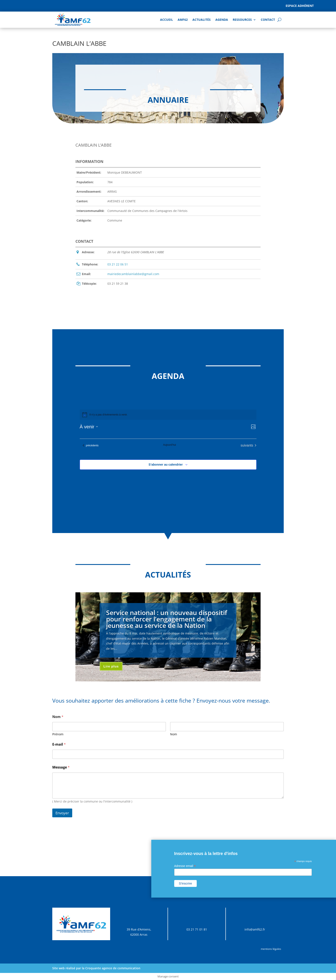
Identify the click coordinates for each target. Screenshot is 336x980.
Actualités (202, 20)
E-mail (59, 744)
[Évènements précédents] (91, 445)
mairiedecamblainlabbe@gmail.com (133, 274)
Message (61, 767)
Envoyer (62, 813)
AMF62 (183, 20)
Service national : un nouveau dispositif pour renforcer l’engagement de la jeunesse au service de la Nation (167, 619)
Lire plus (111, 666)
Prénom (58, 734)
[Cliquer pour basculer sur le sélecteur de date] (89, 427)
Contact (268, 20)
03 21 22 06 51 (118, 264)
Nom (174, 734)
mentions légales (271, 949)
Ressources (242, 20)
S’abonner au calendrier (166, 465)
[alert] (168, 415)
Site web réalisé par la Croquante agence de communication (96, 968)
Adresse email (185, 866)
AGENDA (222, 20)
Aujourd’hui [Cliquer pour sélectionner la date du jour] (169, 445)
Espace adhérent (300, 6)
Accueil (166, 20)
